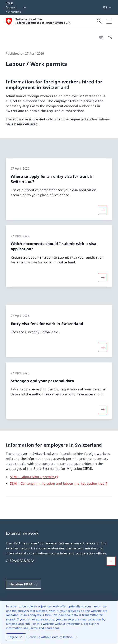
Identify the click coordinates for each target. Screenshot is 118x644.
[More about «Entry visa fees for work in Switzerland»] (103, 347)
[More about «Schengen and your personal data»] (103, 409)
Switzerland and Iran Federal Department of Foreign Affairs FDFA (43, 21)
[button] (111, 561)
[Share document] (110, 37)
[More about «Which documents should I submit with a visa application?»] (103, 278)
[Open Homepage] (38, 21)
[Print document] (101, 37)
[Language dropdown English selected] (107, 7)
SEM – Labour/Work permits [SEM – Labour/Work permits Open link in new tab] (32, 477)
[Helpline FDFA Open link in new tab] (24, 584)
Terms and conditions (44, 628)
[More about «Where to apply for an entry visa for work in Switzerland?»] (103, 210)
